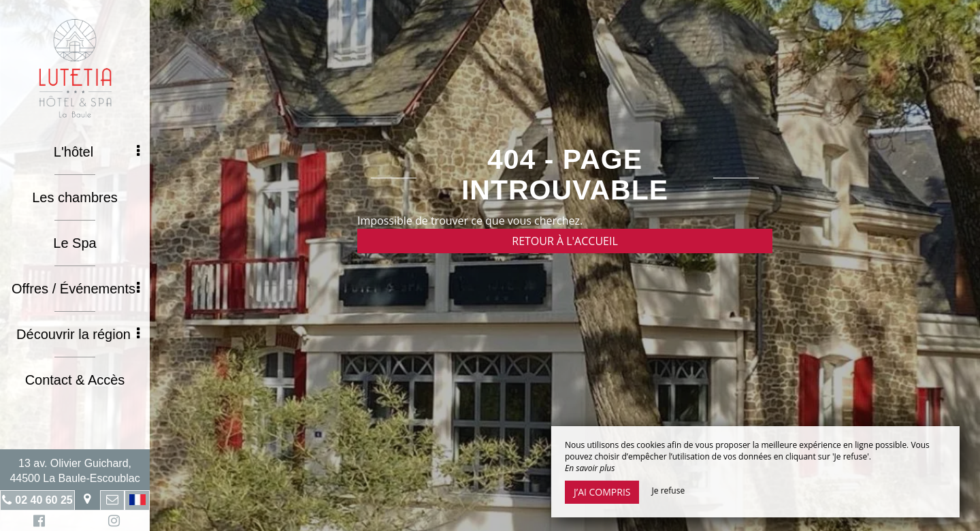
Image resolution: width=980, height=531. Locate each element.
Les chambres (75, 197)
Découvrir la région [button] (78, 334)
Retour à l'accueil (565, 241)
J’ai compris (602, 492)
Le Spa (75, 243)
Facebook (37, 522)
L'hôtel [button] (97, 152)
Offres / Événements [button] (76, 289)
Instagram (112, 522)
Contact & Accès (75, 380)
